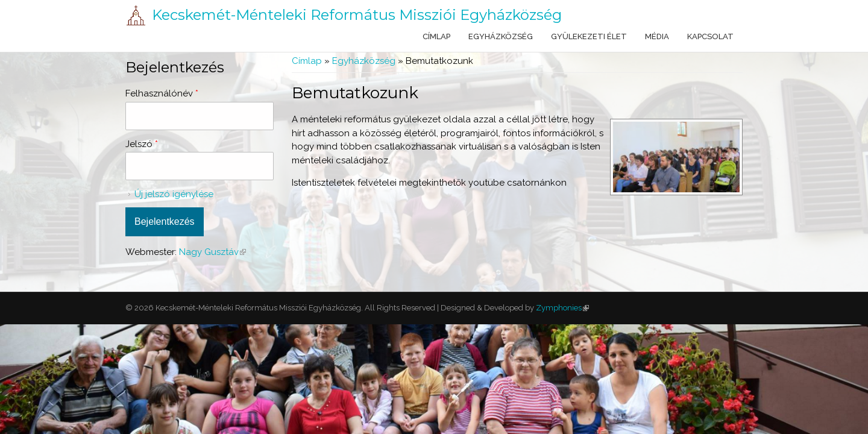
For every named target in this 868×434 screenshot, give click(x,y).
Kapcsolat (710, 36)
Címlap (436, 36)
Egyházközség (501, 36)
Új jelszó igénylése (174, 194)
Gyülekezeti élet (589, 36)
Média (657, 36)
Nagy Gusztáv (212, 252)
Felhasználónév (162, 93)
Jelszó (142, 144)
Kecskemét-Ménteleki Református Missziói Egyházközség (357, 15)
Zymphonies (561, 308)
